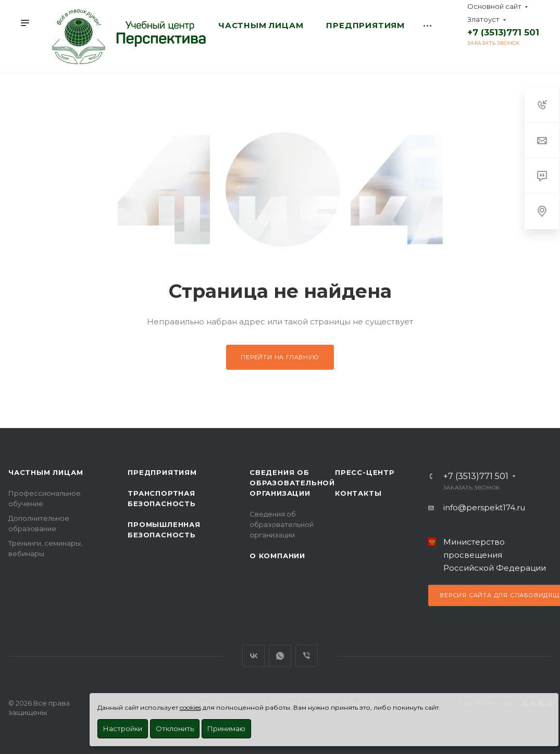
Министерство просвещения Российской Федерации (495, 555)
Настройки (123, 728)
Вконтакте (253, 656)
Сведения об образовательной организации (292, 483)
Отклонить (175, 728)
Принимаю (226, 728)
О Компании (277, 556)
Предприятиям (162, 472)
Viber (307, 656)
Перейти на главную (280, 357)
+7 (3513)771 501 (503, 32)
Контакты (358, 493)
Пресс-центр (365, 472)
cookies (190, 707)
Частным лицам (46, 472)
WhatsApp (280, 656)
